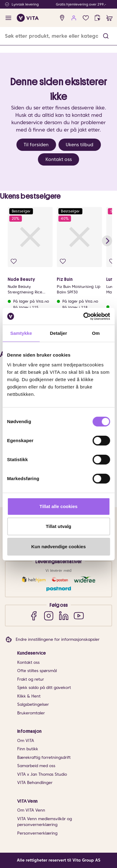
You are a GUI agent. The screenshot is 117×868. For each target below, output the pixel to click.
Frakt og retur (31, 679)
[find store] (62, 18)
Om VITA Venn (31, 810)
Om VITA (26, 741)
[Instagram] (49, 616)
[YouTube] (79, 616)
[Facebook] (34, 616)
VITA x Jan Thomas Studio (42, 774)
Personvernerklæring (37, 833)
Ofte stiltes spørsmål (37, 671)
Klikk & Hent (29, 696)
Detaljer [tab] (59, 333)
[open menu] (8, 18)
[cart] (109, 18)
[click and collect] (97, 18)
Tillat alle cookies (59, 506)
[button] (106, 36)
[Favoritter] (86, 18)
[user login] (74, 18)
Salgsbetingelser (33, 704)
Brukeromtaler (31, 713)
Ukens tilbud (80, 145)
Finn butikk (28, 749)
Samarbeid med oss (36, 766)
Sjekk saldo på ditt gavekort (44, 688)
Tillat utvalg (58, 526)
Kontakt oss (59, 159)
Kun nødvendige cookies (59, 547)
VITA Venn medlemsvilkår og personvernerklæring (45, 822)
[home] (28, 18)
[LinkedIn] (64, 616)
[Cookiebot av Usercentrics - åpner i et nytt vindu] (84, 316)
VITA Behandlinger (35, 783)
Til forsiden (36, 145)
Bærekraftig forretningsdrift (44, 757)
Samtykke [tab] (21, 333)
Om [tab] (96, 333)
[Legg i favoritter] (14, 261)
